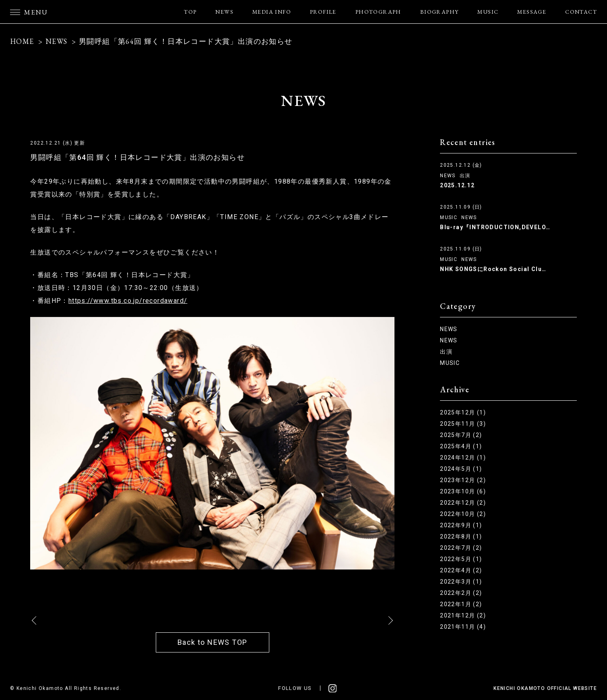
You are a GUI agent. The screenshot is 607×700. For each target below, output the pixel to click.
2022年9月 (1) (461, 525)
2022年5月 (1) (461, 559)
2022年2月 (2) (461, 593)
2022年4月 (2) (461, 570)
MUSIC (488, 12)
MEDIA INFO (272, 12)
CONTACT (581, 12)
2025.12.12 (457, 185)
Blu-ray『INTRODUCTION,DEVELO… (495, 227)
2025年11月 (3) (463, 424)
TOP (190, 12)
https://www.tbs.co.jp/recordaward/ (128, 301)
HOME (22, 41)
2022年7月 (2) (461, 548)
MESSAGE (532, 12)
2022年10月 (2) (463, 514)
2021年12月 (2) (463, 615)
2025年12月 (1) (463, 412)
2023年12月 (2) (463, 480)
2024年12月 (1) (463, 458)
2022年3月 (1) (461, 582)
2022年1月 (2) (461, 604)
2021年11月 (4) (463, 627)
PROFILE (323, 12)
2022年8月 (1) (461, 536)
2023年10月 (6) (463, 491)
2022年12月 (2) (463, 503)
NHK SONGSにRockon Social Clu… (493, 269)
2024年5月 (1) (461, 469)
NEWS (224, 12)
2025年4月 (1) (461, 446)
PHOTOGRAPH (378, 12)
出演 (465, 176)
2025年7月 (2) (461, 435)
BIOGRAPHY (440, 12)
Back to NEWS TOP (212, 642)
